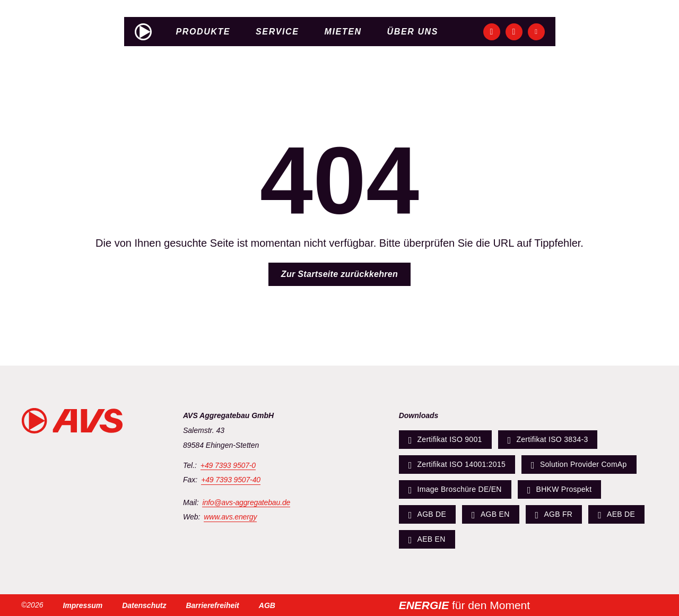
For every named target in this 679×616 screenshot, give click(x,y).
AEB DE (616, 515)
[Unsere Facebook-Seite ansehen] (492, 32)
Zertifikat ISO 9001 (445, 440)
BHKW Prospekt (560, 490)
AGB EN (490, 515)
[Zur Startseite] (143, 32)
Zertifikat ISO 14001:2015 (457, 465)
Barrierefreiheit (212, 605)
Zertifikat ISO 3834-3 (548, 440)
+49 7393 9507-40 (231, 480)
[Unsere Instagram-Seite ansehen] (514, 32)
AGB (267, 605)
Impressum (82, 605)
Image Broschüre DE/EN (455, 490)
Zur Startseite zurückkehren (339, 274)
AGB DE (427, 515)
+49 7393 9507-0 (228, 466)
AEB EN (427, 540)
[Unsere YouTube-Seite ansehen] (536, 32)
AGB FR (554, 515)
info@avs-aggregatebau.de (246, 503)
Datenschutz (144, 605)
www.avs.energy (230, 517)
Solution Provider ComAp (579, 465)
